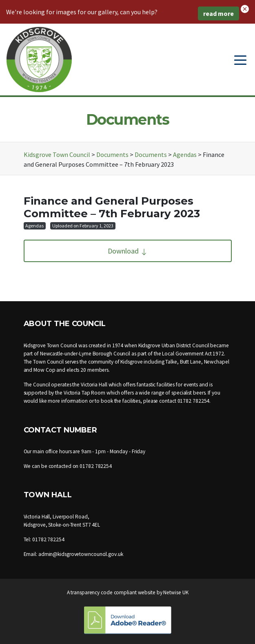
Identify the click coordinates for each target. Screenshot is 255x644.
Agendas (34, 226)
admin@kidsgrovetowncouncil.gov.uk (81, 554)
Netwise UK (176, 592)
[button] (245, 8)
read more (218, 13)
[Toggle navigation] (240, 60)
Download (128, 251)
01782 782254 (194, 401)
